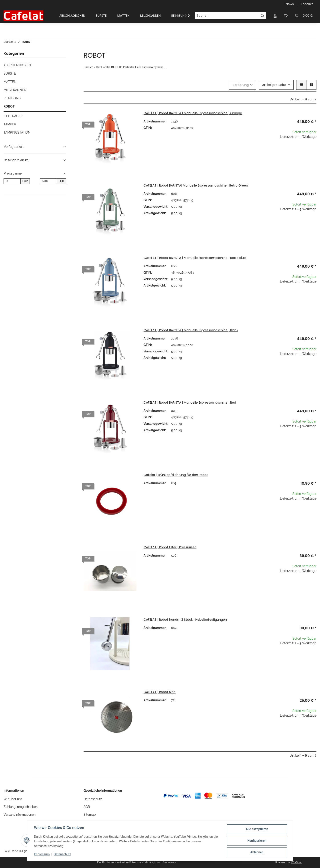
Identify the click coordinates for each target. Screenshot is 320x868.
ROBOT (9, 106)
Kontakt (307, 4)
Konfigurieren (257, 841)
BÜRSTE (10, 73)
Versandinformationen (20, 815)
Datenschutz (93, 799)
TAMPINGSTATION (17, 132)
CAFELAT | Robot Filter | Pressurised (170, 547)
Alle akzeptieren (257, 829)
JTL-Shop (296, 862)
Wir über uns (13, 799)
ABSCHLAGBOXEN (17, 65)
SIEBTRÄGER (13, 116)
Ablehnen (257, 852)
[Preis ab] (12, 181)
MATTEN (10, 82)
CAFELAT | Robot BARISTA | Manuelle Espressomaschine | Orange (193, 113)
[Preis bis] (48, 181)
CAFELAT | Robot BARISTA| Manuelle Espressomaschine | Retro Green (196, 185)
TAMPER (10, 124)
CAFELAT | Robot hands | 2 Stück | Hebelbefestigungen (185, 620)
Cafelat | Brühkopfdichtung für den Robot (176, 475)
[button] (275, 16)
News (290, 4)
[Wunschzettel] (286, 16)
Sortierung (241, 85)
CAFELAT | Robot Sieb (160, 692)
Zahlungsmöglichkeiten (21, 807)
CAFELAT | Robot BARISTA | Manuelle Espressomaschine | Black (191, 330)
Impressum (42, 854)
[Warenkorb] (304, 16)
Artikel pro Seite (274, 85)
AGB (87, 807)
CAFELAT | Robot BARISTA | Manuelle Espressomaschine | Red (190, 402)
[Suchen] (227, 16)
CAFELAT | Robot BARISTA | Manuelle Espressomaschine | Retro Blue (195, 258)
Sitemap (90, 815)
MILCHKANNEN (15, 90)
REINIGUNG (12, 98)
